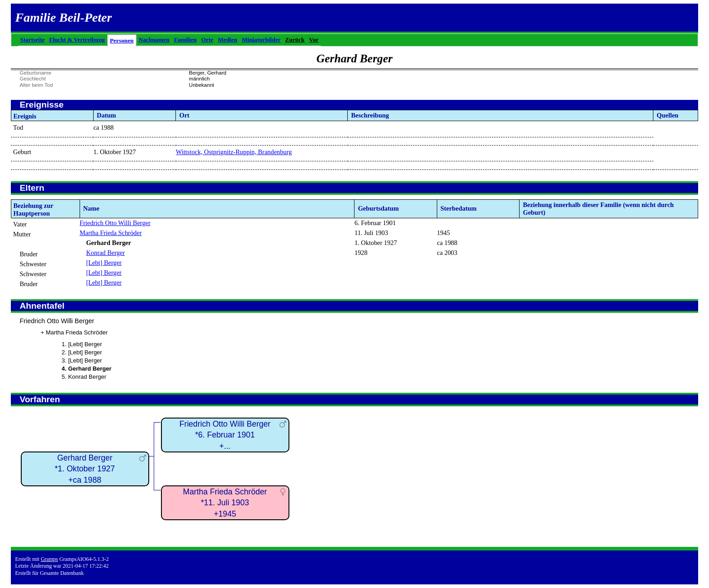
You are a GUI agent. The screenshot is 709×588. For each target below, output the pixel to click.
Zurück (295, 40)
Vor (314, 40)
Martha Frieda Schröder (111, 233)
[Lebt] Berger (104, 263)
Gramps (49, 559)
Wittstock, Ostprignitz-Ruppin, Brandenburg (234, 152)
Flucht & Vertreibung (77, 40)
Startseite (33, 40)
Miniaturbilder (261, 40)
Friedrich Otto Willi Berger (115, 223)
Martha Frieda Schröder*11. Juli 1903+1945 (225, 503)
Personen (122, 40)
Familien (185, 40)
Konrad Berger (105, 253)
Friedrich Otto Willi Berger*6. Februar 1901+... (225, 435)
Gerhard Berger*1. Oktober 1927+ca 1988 (85, 469)
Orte (207, 40)
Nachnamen (154, 40)
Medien (228, 40)
